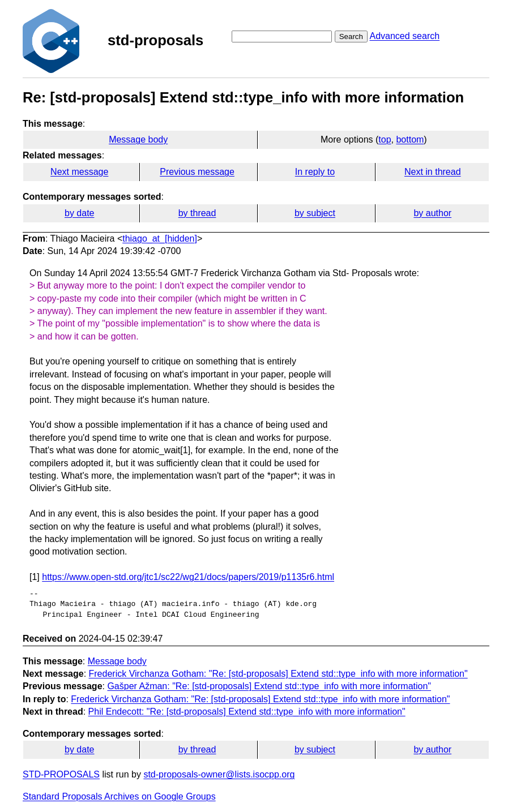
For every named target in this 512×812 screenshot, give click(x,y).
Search (351, 36)
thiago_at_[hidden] (160, 239)
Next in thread (433, 172)
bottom (410, 139)
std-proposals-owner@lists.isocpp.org (219, 774)
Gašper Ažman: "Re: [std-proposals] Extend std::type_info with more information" (269, 686)
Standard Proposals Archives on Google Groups (119, 796)
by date (79, 213)
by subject (315, 213)
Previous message (197, 172)
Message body (138, 139)
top (385, 139)
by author (432, 213)
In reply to (315, 172)
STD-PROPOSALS (61, 774)
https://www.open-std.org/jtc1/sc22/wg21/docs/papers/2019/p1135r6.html (188, 577)
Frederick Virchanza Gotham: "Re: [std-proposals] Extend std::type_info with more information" (278, 674)
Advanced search (404, 36)
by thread (197, 213)
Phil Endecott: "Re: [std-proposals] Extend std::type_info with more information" (247, 712)
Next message (79, 172)
